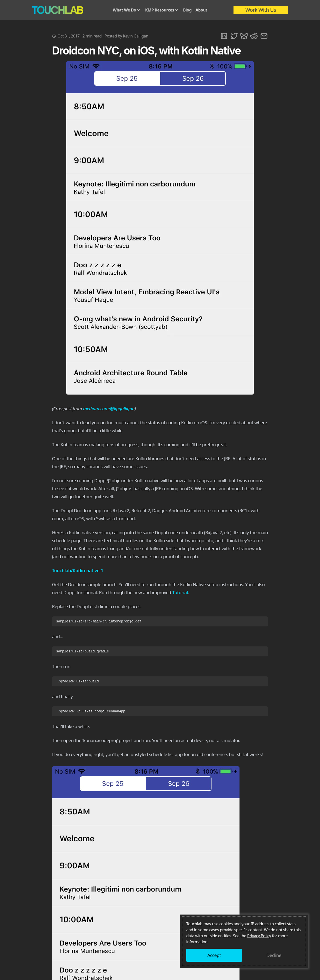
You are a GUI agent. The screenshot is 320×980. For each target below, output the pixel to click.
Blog (187, 10)
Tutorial (180, 592)
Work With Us (261, 10)
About (201, 10)
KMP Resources (162, 10)
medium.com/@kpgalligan (109, 409)
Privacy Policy (259, 936)
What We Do (127, 10)
